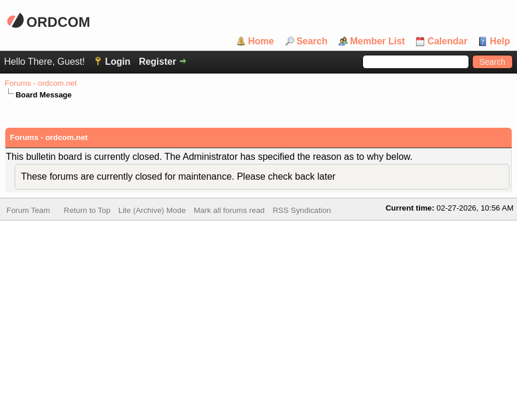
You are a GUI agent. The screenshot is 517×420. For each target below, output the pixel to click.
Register (158, 62)
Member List (378, 41)
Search (312, 41)
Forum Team (28, 211)
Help (500, 41)
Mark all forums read (229, 211)
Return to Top (87, 211)
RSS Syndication (302, 211)
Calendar (447, 41)
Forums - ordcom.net (41, 83)
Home (261, 41)
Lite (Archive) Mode (152, 211)
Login (118, 62)
